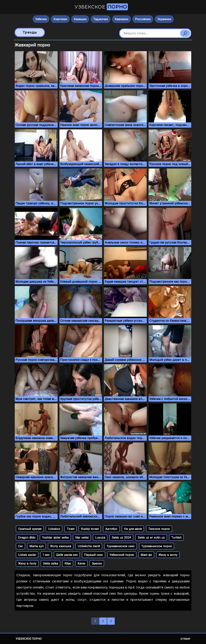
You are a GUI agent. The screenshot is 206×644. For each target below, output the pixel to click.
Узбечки (41, 19)
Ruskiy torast (90, 529)
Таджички (101, 19)
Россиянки (143, 19)
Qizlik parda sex (67, 555)
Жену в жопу (168, 555)
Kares (81, 563)
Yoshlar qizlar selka (55, 537)
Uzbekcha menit (89, 546)
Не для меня (133, 529)
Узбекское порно (29, 639)
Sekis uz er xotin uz (151, 537)
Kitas (68, 563)
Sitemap (185, 639)
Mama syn (36, 546)
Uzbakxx (54, 529)
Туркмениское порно (157, 546)
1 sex (46, 555)
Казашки (80, 19)
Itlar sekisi (82, 537)
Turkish (176, 537)
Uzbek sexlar (27, 555)
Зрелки (97, 563)
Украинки (164, 19)
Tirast (70, 529)
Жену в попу (27, 563)
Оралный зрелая (30, 529)
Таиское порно (159, 529)
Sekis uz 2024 (121, 537)
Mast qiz (146, 555)
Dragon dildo (27, 537)
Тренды (30, 32)
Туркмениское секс (121, 546)
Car (20, 546)
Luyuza (100, 537)
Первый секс (94, 555)
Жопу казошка (61, 546)
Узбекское (101, 7)
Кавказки (121, 19)
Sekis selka (50, 563)
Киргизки (60, 19)
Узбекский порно (122, 555)
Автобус (111, 529)
